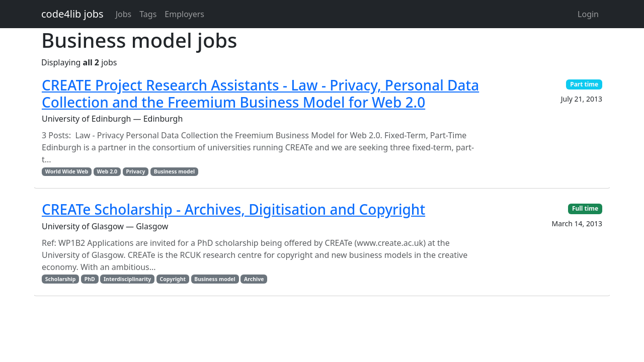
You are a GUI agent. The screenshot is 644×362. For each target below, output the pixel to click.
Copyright (173, 279)
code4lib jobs (72, 14)
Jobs (124, 14)
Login (588, 14)
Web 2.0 (107, 171)
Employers (184, 14)
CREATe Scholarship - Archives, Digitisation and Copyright (233, 209)
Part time (584, 84)
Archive (254, 279)
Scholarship (61, 279)
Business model (174, 171)
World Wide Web (67, 171)
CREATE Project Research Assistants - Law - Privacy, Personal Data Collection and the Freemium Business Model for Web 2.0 (260, 94)
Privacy (135, 171)
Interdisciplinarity (127, 279)
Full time (585, 208)
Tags (148, 14)
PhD (90, 279)
